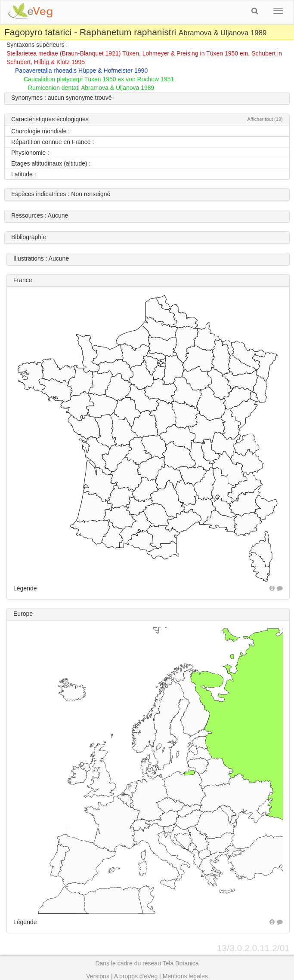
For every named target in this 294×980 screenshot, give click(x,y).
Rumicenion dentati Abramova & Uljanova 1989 (91, 88)
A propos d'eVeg (136, 976)
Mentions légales (185, 976)
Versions (98, 976)
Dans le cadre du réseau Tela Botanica (147, 963)
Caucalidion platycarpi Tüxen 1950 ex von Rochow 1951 (99, 79)
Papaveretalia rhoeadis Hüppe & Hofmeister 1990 (81, 71)
